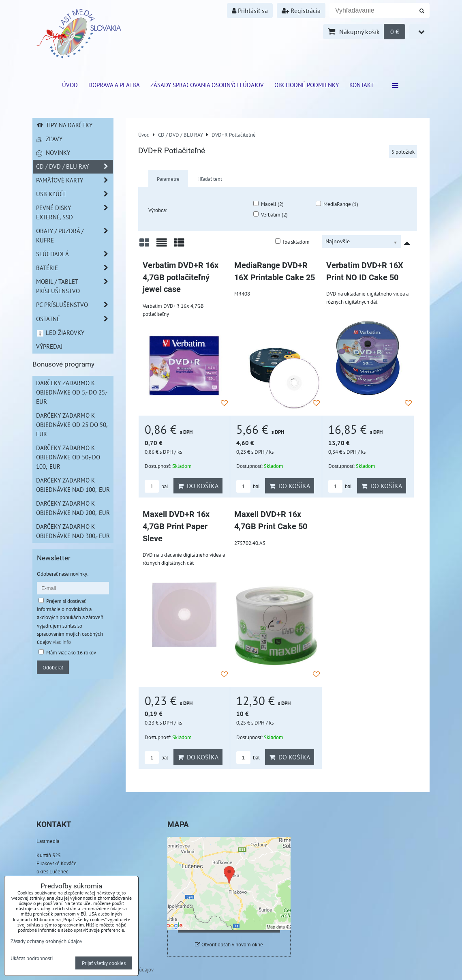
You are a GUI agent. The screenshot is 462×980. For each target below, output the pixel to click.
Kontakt (361, 85)
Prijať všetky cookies (104, 963)
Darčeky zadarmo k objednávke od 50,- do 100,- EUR (68, 457)
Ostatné (75, 319)
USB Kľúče (75, 194)
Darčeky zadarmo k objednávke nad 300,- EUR (73, 531)
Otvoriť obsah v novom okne (229, 945)
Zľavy (49, 139)
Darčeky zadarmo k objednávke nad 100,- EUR (73, 485)
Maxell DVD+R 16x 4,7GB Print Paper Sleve (176, 526)
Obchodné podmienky (307, 85)
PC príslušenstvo (75, 305)
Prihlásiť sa (250, 11)
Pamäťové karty (75, 180)
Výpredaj (49, 346)
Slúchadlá (75, 254)
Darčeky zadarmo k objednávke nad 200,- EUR (73, 508)
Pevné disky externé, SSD (75, 212)
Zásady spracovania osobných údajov (207, 85)
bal (156, 486)
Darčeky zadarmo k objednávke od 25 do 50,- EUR (72, 425)
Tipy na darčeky (64, 125)
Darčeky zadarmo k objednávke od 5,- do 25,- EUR (72, 392)
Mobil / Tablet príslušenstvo (75, 286)
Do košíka (198, 486)
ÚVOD (70, 85)
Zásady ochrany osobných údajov (46, 941)
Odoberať (53, 667)
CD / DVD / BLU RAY (75, 166)
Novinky (53, 152)
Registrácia (301, 11)
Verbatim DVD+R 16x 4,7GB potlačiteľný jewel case (181, 277)
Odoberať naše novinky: (63, 574)
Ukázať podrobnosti (32, 959)
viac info (62, 642)
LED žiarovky (60, 332)
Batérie (75, 268)
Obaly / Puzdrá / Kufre (75, 236)
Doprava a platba (114, 85)
